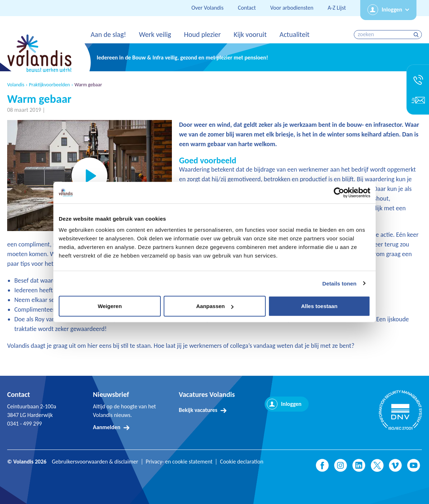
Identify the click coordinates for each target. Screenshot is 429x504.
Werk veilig (155, 34)
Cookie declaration (242, 462)
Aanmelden (107, 427)
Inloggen (392, 9)
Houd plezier (203, 34)
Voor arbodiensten (292, 8)
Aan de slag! (108, 34)
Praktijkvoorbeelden (49, 85)
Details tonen (339, 283)
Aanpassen (215, 306)
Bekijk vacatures (198, 410)
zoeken (417, 35)
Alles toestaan (319, 306)
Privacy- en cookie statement (179, 462)
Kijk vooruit (250, 34)
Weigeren (110, 306)
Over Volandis (207, 8)
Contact (247, 8)
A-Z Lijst (337, 8)
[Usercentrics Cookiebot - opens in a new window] (339, 192)
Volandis (16, 85)
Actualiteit (295, 34)
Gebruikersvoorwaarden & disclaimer (95, 462)
